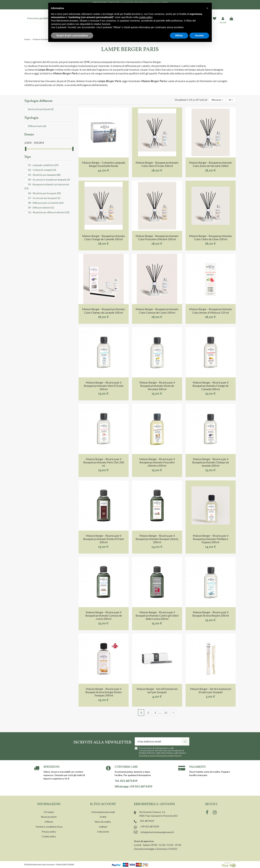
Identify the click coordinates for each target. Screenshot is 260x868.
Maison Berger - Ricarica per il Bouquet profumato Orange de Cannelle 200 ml (211, 386)
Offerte (49, 822)
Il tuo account (103, 804)
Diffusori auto (37, 126)
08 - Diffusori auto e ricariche (46, 203)
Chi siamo (49, 812)
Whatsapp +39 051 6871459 (133, 786)
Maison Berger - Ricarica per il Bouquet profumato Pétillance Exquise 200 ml (211, 539)
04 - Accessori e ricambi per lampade (49, 180)
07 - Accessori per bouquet (44, 198)
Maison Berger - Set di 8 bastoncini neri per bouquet (157, 690)
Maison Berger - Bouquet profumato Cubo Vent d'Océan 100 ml (157, 164)
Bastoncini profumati (41, 109)
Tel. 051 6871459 (126, 781)
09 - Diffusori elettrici (41, 208)
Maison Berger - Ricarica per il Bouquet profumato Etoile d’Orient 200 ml (104, 539)
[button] (207, 8)
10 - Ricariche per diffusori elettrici (49, 212)
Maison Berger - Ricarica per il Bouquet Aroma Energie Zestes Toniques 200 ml (104, 692)
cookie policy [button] (146, 17)
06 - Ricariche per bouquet (44, 193)
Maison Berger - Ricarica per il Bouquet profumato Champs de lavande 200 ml (211, 462)
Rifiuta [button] (179, 35)
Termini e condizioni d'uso (49, 827)
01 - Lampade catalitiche (43, 165)
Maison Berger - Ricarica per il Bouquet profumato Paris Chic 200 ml (104, 462)
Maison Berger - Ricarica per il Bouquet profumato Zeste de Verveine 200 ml (157, 386)
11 (166, 713)
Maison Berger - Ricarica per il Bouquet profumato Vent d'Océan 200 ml (104, 386)
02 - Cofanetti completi (42, 170)
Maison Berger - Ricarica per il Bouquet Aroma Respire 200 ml (211, 614)
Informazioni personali (103, 812)
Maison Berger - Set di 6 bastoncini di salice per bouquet (211, 690)
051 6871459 (147, 821)
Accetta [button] (199, 35)
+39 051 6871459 (150, 826)
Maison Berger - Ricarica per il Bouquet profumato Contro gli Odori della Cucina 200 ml (157, 615)
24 (231, 100)
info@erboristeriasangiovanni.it (157, 832)
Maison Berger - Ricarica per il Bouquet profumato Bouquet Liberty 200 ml (157, 539)
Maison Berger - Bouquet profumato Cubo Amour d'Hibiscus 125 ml (211, 311)
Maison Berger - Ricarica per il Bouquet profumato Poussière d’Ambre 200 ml (157, 462)
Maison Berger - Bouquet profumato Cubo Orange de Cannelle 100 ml (104, 237)
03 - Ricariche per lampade (44, 175)
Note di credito (103, 822)
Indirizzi (103, 827)
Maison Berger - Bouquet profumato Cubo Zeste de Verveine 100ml (211, 164)
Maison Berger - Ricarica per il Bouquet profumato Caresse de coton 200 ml (104, 615)
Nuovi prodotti (49, 817)
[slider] (26, 149)
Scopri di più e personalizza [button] (72, 35)
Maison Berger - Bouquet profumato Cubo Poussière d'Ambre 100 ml (157, 237)
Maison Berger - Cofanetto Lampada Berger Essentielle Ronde (104, 164)
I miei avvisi (103, 832)
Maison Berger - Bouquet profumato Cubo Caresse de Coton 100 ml (157, 311)
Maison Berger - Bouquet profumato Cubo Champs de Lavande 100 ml (104, 311)
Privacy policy (49, 832)
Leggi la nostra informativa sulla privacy (160, 755)
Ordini (103, 817)
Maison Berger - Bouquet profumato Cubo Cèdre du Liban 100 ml (211, 237)
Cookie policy (49, 836)
